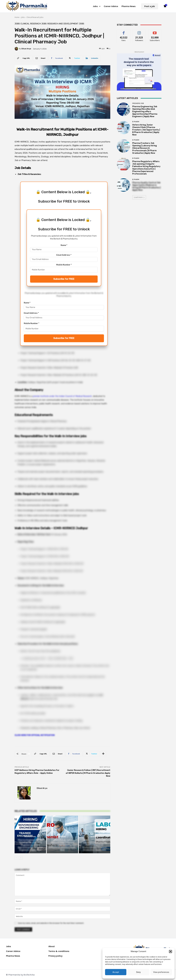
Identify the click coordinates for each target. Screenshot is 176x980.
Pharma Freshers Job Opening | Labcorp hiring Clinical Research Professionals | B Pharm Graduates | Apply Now (145, 148)
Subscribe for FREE (64, 279)
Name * (64, 245)
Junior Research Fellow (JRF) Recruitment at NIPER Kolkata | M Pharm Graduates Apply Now (88, 773)
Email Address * (64, 255)
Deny (138, 972)
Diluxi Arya (26, 49)
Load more (139, 197)
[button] (170, 952)
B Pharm (62, 837)
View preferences (161, 972)
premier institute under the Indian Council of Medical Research (62, 396)
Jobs (23, 17)
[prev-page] (16, 858)
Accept (116, 972)
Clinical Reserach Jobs (35, 17)
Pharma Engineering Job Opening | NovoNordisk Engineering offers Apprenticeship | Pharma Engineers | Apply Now (145, 111)
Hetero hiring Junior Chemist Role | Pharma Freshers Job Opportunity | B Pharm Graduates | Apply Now (146, 130)
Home (17, 17)
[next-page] (21, 858)
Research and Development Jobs (66, 24)
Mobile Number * (64, 265)
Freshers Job (30, 837)
